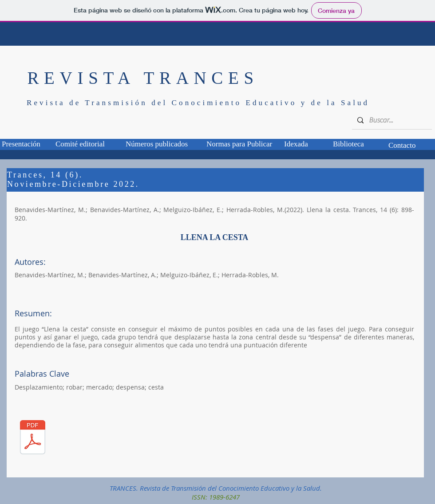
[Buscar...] (391, 120)
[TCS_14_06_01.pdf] (33, 438)
